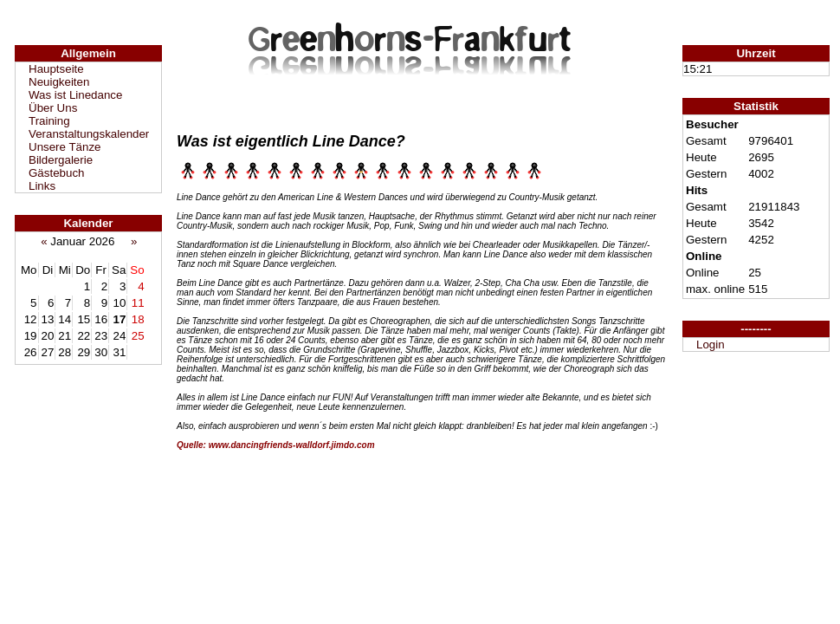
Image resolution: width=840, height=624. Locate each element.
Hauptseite (56, 69)
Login (711, 344)
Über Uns (53, 108)
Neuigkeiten (59, 82)
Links (42, 186)
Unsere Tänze (65, 147)
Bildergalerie (61, 160)
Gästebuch (56, 173)
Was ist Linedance (75, 95)
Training (49, 121)
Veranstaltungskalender (89, 134)
